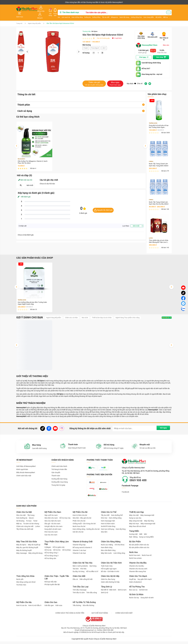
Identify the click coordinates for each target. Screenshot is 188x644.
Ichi (56, 14)
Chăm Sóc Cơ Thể (109, 515)
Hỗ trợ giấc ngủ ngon (109, 571)
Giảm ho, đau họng (108, 582)
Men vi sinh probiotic (80, 569)
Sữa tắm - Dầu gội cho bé (82, 521)
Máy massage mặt (147, 518)
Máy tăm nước (106, 556)
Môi (145, 537)
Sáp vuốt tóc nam (51, 518)
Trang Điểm (134, 534)
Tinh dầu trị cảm (79, 595)
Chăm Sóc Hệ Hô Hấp (110, 579)
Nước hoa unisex (135, 561)
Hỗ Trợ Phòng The (137, 589)
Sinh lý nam (122, 592)
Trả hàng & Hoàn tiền (59, 468)
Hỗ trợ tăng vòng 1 (51, 555)
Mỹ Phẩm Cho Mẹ (24, 605)
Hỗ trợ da (48, 553)
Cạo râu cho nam (51, 537)
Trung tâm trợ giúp (58, 483)
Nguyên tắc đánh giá (103, 205)
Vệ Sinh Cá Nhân (136, 597)
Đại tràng (93, 569)
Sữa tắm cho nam (51, 521)
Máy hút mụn (134, 526)
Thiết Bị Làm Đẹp (136, 515)
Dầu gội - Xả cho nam (52, 526)
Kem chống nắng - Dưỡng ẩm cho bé (86, 532)
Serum (31, 521)
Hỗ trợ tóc (57, 553)
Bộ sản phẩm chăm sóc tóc (139, 550)
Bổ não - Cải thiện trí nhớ (110, 574)
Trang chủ (20, 18)
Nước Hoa (133, 555)
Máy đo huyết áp (34, 547)
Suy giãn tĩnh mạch (145, 582)
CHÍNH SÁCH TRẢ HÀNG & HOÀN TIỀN (70, 616)
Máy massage (22, 556)
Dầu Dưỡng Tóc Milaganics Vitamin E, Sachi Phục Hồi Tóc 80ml (34, 157)
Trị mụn (29, 523)
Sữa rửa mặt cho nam (53, 523)
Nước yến (20, 582)
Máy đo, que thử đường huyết (27, 550)
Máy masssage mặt (148, 526)
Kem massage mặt (108, 523)
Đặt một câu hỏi (25, 175)
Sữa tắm (104, 534)
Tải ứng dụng (47, 2)
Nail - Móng (133, 540)
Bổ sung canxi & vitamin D (82, 550)
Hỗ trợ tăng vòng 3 (51, 558)
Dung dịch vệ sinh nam (53, 532)
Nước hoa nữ (147, 558)
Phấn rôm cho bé (79, 523)
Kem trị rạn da (22, 608)
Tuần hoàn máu (107, 569)
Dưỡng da (85, 14)
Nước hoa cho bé (79, 529)
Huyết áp (132, 582)
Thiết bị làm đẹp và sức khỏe (106, 315)
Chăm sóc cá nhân (74, 315)
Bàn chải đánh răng (108, 553)
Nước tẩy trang (122, 14)
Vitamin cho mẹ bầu (137, 569)
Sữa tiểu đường (88, 608)
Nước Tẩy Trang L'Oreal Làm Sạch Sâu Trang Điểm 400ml (159, 160)
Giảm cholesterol (135, 585)
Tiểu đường (77, 608)
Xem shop (161, 52)
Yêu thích (131, 79)
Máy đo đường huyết (24, 553)
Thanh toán (56, 474)
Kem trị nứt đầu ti (35, 608)
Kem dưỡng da (22, 521)
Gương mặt (133, 537)
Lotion (38, 529)
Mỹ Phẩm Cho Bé (80, 515)
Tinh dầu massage (79, 592)
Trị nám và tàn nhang (31, 526)
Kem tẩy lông (121, 532)
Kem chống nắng (75, 14)
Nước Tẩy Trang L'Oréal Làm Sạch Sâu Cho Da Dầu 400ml (159, 199)
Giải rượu (59, 608)
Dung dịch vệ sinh (147, 600)
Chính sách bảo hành (59, 465)
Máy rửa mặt (134, 518)
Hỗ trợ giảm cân (59, 550)
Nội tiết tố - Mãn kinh (109, 592)
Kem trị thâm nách (108, 526)
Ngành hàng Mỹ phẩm (36, 18)
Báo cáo (166, 40)
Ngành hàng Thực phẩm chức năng (134, 315)
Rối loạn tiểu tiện (51, 584)
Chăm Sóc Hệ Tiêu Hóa (82, 565)
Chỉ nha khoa (119, 547)
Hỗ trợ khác (67, 553)
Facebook (125, 490)
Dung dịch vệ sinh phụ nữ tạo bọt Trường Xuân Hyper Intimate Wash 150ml (158, 122)
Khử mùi (104, 521)
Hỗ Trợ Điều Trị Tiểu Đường (84, 605)
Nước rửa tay (134, 600)
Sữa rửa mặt (21, 518)
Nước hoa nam (135, 558)
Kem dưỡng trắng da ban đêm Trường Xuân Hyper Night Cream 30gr (34, 300)
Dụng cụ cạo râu (135, 521)
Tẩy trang (31, 518)
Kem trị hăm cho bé (80, 518)
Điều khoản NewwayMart (26, 471)
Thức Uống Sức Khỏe (25, 579)
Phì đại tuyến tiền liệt (52, 587)
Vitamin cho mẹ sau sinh (138, 571)
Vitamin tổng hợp (79, 547)
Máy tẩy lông (149, 523)
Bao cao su (133, 592)
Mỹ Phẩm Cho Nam (53, 515)
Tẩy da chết (103, 14)
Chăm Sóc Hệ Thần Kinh (111, 565)
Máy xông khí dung (35, 556)
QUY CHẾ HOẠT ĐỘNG (100, 616)
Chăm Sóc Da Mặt (24, 515)
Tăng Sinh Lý (106, 589)
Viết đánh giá (24, 192)
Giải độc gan (49, 608)
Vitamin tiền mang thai (138, 574)
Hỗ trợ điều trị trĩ (92, 574)
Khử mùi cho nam (51, 534)
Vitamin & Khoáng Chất (83, 544)
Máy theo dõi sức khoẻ (137, 529)
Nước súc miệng (107, 547)
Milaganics (112, 14)
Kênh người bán (21, 2)
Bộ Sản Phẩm (135, 544)
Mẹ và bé (88, 315)
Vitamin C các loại (79, 553)
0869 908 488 (140, 479)
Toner (35, 523)
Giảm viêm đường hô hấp (110, 585)
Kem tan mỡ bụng (108, 532)
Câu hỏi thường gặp (103, 33)
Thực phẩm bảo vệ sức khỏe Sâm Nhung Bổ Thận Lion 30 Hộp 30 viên (159, 238)
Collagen (48, 550)
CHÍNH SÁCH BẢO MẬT (124, 616)
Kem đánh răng (107, 550)
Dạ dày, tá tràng (79, 574)
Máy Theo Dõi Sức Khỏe (27, 544)
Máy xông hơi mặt (136, 523)
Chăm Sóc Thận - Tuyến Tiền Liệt (57, 580)
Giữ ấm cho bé (78, 534)
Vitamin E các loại (79, 556)
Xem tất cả (164, 315)
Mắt (141, 537)
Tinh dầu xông (92, 595)
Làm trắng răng (119, 556)
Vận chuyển (56, 471)
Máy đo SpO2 (21, 547)
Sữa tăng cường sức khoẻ (26, 585)
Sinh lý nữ (105, 595)
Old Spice (94, 26)
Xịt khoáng (20, 523)
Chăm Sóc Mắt (79, 579)
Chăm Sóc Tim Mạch (138, 579)
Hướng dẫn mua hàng (60, 480)
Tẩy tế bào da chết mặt (25, 532)
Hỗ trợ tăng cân (50, 561)
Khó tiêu (83, 571)
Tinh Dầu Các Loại (81, 589)
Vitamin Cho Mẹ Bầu (138, 565)
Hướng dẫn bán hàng (59, 477)
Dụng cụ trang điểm (146, 540)
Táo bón (76, 571)
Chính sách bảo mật (24, 474)
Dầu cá (75, 582)
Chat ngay (144, 52)
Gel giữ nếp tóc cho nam (53, 529)
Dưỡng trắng (94, 14)
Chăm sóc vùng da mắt (25, 529)
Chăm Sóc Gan (51, 605)
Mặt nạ (19, 526)
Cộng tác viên (35, 2)
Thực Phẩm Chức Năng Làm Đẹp (57, 546)
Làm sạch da (63, 14)
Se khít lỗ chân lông (108, 529)
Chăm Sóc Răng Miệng (111, 544)
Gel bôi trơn (143, 592)
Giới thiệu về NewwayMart (26, 465)
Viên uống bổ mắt (86, 582)
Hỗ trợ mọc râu (65, 521)
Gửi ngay (161, 427)
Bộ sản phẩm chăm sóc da (139, 547)
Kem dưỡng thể (117, 518)
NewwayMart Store (147, 40)
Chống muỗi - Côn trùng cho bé (84, 526)
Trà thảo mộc (21, 587)
